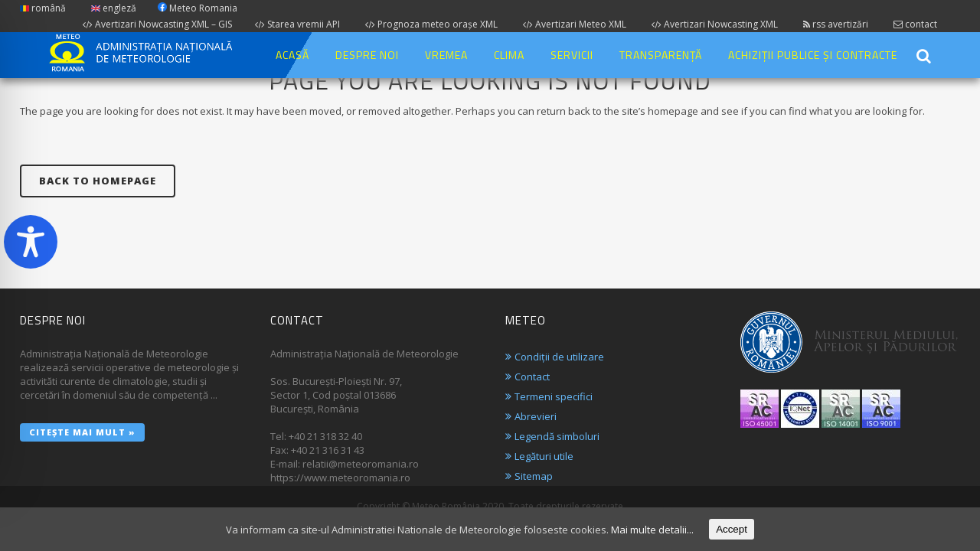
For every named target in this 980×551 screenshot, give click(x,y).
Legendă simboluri (557, 436)
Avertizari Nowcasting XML (715, 24)
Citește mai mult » (82, 432)
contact (915, 24)
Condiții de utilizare (559, 357)
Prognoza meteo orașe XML (431, 24)
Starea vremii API (297, 24)
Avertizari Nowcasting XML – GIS (157, 24)
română (43, 8)
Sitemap (534, 476)
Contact (532, 377)
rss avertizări (836, 24)
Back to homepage (98, 181)
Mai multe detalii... (652, 530)
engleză (114, 8)
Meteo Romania (198, 8)
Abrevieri (536, 416)
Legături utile (544, 456)
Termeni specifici (554, 396)
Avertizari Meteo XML (575, 24)
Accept (732, 529)
